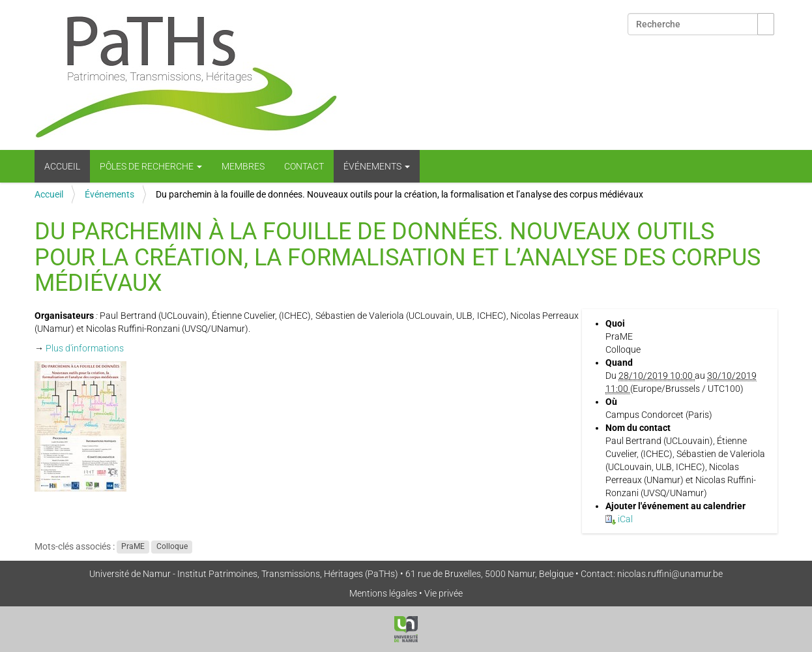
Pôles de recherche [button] (151, 166)
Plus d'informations (85, 348)
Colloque (172, 547)
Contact (304, 166)
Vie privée (443, 593)
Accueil (62, 166)
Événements (109, 194)
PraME (133, 547)
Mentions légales (383, 593)
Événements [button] (377, 166)
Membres (243, 166)
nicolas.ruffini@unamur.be (670, 574)
